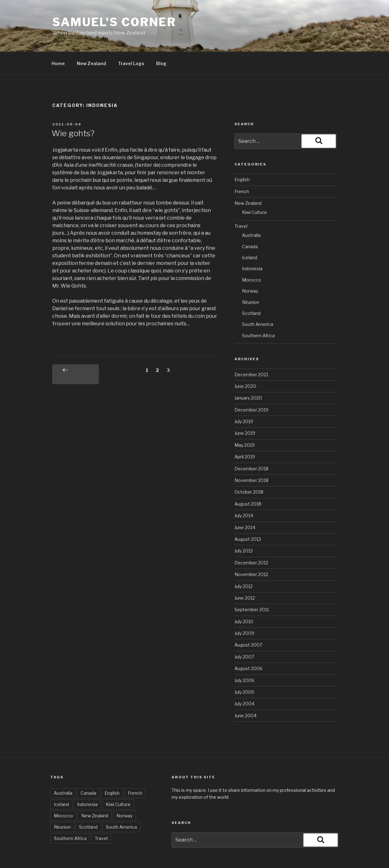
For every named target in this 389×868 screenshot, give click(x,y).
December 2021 (251, 352)
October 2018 (249, 469)
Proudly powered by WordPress (204, 853)
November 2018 (251, 458)
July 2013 (244, 528)
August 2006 (248, 646)
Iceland (250, 235)
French (242, 169)
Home (58, 41)
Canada (250, 224)
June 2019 (245, 410)
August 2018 (248, 481)
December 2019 (251, 387)
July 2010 (244, 599)
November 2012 (251, 552)
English (242, 157)
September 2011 (252, 587)
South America (258, 302)
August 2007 (248, 622)
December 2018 (251, 446)
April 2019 (245, 434)
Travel (241, 203)
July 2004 (244, 681)
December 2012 (251, 540)
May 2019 (245, 422)
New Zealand (91, 41)
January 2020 (248, 375)
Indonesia (252, 246)
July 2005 (244, 669)
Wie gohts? (73, 111)
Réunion (251, 280)
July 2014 (244, 493)
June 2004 (245, 693)
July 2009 (244, 610)
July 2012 (244, 564)
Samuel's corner (114, 22)
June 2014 (245, 505)
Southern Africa (258, 313)
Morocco (252, 257)
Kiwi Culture (254, 190)
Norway (250, 268)
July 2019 (244, 399)
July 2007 (244, 634)
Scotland (251, 291)
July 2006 (244, 658)
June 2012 (245, 575)
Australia (251, 213)
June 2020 (245, 364)
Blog (161, 41)
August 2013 (248, 516)
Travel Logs (131, 41)
